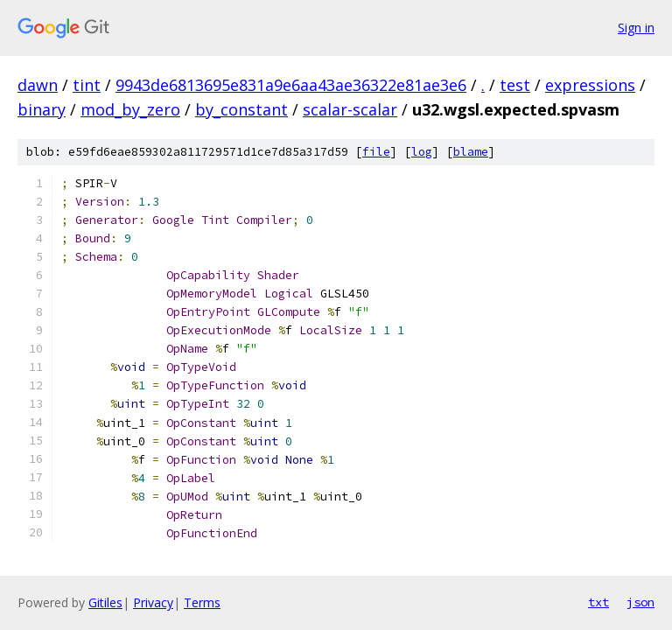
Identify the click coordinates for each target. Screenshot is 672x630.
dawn (38, 85)
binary (42, 109)
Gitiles (105, 602)
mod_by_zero (130, 109)
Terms (202, 602)
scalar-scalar (350, 109)
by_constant (241, 109)
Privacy (153, 602)
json (640, 602)
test (515, 85)
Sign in (636, 28)
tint (87, 85)
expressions (590, 85)
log (422, 152)
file (376, 152)
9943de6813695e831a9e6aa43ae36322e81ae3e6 (291, 85)
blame (471, 152)
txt (598, 602)
